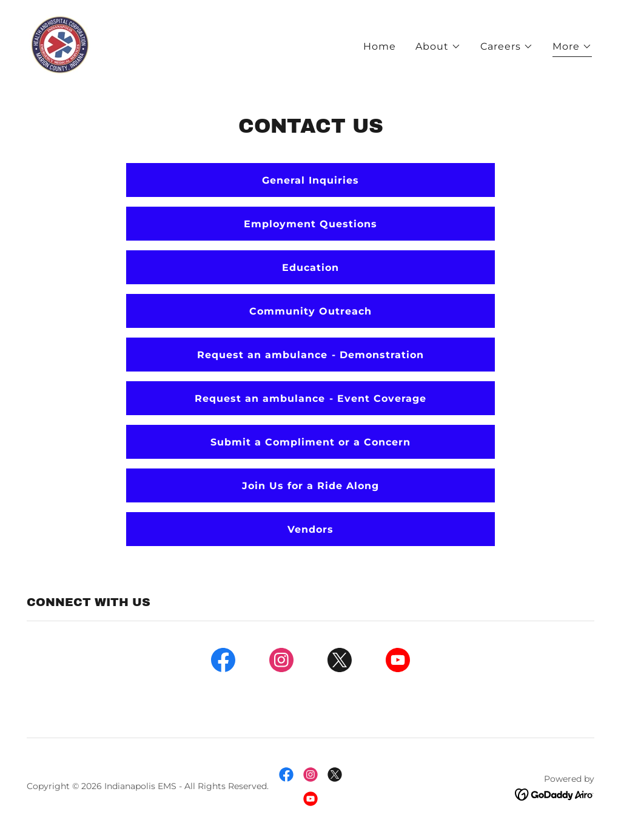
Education (310, 268)
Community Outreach (310, 311)
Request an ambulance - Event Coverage (310, 398)
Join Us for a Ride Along (310, 486)
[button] (438, 47)
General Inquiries (310, 180)
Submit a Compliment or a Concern (310, 442)
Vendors (310, 529)
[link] (60, 44)
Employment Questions (310, 224)
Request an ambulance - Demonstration (310, 355)
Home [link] (380, 46)
